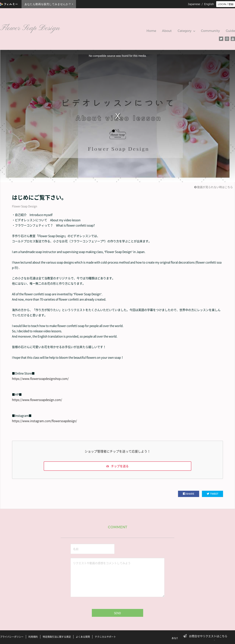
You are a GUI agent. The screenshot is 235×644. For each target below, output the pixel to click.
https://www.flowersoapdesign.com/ (37, 400)
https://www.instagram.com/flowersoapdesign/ (44, 421)
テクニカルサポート (105, 637)
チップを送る (117, 466)
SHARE (189, 495)
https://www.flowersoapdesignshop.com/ (40, 379)
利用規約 (33, 637)
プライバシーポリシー (12, 637)
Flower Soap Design (25, 206)
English (209, 4)
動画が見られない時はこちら (214, 187)
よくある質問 (83, 637)
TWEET (213, 495)
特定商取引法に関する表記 (57, 637)
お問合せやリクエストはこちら (206, 636)
